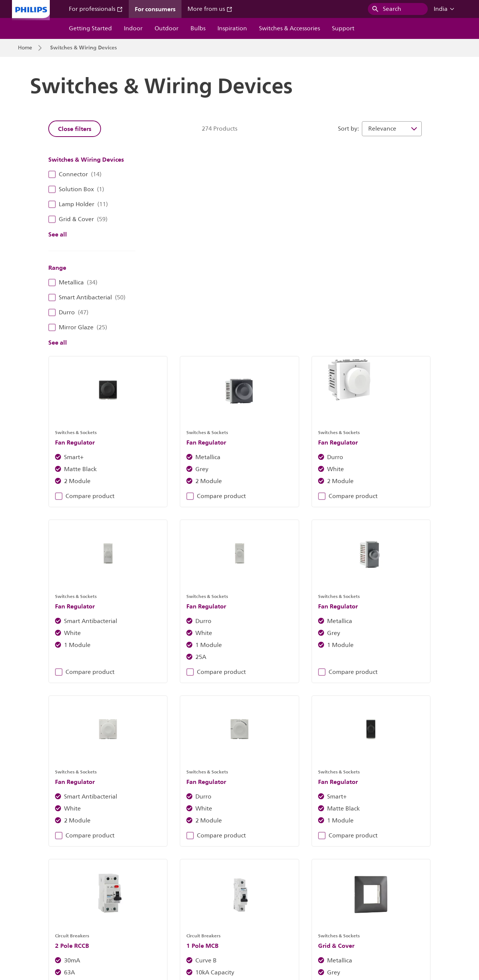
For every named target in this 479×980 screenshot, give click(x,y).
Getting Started (90, 28)
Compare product (183, 277)
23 (380, 760)
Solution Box (76, 189)
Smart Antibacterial (87, 297)
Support (343, 28)
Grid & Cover (78, 219)
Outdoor (167, 28)
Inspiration (232, 28)
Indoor (133, 28)
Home (25, 48)
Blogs (140, 857)
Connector (75, 174)
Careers (81, 905)
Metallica (73, 283)
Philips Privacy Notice (249, 905)
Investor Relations (39, 905)
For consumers (155, 9)
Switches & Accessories (289, 28)
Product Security (305, 905)
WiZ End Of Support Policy (105, 920)
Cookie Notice (195, 905)
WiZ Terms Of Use (422, 905)
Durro (68, 312)
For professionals (96, 9)
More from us (210, 9)
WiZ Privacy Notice (40, 920)
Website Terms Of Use (362, 905)
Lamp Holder (78, 204)
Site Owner (153, 905)
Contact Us (115, 905)
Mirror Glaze (78, 327)
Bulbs (198, 28)
